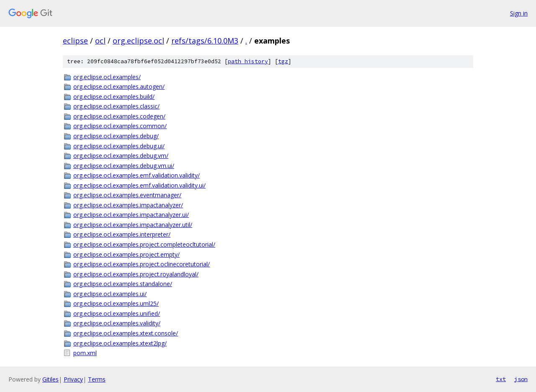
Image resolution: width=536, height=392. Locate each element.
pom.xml (85, 353)
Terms (97, 379)
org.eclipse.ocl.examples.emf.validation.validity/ (137, 175)
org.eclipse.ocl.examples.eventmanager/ (127, 195)
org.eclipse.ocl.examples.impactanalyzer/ (128, 205)
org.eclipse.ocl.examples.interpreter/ (122, 234)
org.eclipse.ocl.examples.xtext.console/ (126, 333)
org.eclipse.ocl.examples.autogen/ (119, 86)
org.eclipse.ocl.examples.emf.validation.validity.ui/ (139, 185)
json (521, 379)
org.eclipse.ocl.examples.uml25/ (116, 303)
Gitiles (50, 379)
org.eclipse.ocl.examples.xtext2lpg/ (120, 343)
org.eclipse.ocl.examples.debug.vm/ (121, 156)
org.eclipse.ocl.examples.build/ (114, 97)
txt (501, 379)
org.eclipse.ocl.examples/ (107, 77)
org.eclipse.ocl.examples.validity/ (117, 323)
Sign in (519, 13)
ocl (100, 41)
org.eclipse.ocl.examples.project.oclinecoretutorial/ (142, 264)
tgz (283, 61)
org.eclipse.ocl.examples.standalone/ (123, 284)
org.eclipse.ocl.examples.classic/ (116, 106)
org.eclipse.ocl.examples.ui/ (110, 294)
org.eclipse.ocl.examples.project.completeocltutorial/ (144, 244)
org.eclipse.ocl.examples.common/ (120, 126)
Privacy (73, 379)
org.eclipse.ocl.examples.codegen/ (119, 116)
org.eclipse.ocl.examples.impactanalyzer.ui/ (131, 215)
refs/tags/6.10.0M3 (205, 41)
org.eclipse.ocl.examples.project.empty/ (126, 254)
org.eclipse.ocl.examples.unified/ (117, 313)
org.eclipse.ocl (138, 41)
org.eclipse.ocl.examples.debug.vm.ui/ (124, 166)
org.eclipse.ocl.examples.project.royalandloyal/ (136, 274)
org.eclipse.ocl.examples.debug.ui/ (119, 146)
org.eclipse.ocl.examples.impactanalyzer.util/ (133, 225)
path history (248, 61)
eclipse (75, 41)
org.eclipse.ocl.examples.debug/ (116, 136)
